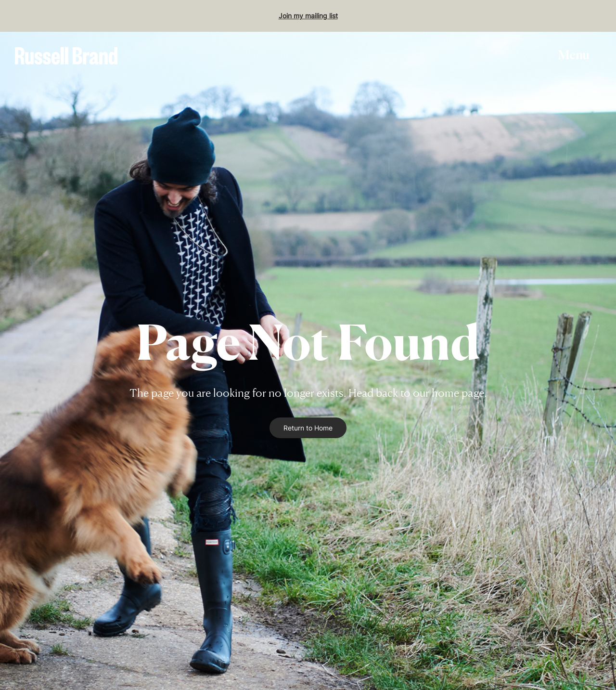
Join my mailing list (308, 16)
